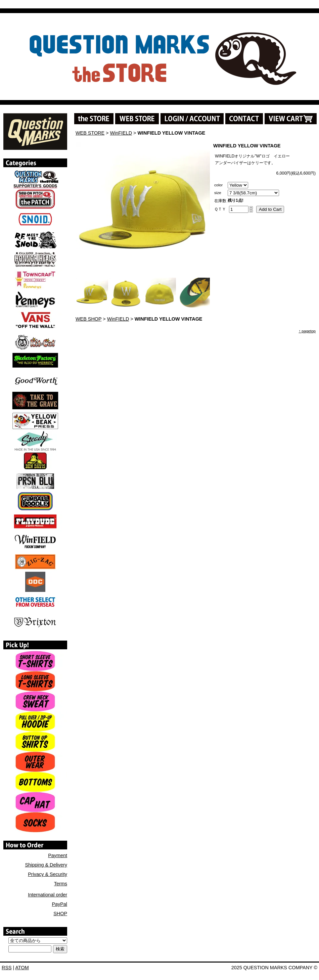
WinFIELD (121, 133)
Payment (58, 855)
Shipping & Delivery (46, 865)
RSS (7, 968)
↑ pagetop (307, 331)
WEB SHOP (88, 319)
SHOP (60, 914)
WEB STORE (90, 133)
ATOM (22, 968)
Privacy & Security (48, 874)
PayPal (59, 904)
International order (48, 895)
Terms (61, 884)
